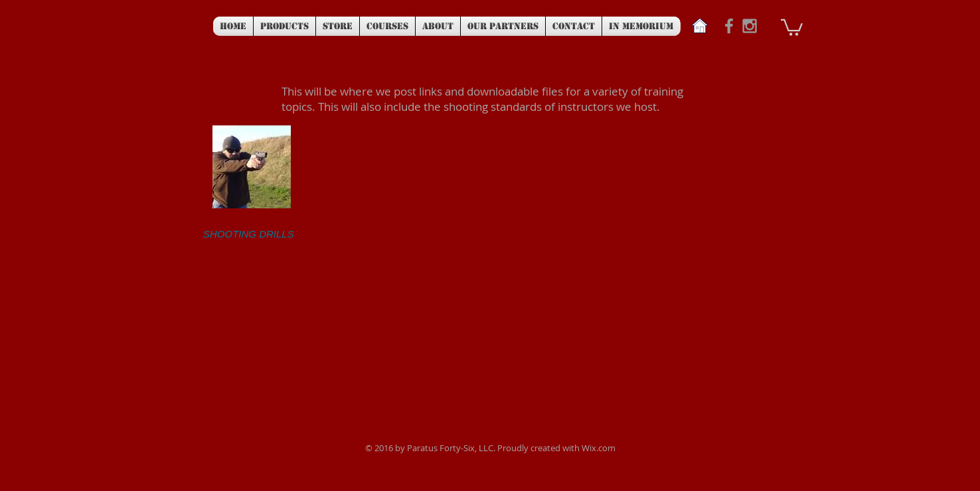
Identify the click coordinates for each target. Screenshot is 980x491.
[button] (792, 27)
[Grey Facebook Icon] (729, 26)
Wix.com (599, 448)
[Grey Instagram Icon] (750, 26)
